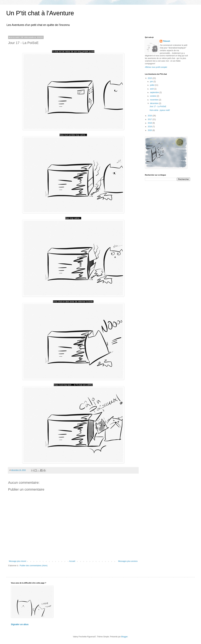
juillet (152, 85)
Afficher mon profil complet (156, 67)
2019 (150, 127)
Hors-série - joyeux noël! (160, 110)
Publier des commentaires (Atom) (33, 566)
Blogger (124, 637)
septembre (155, 92)
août (152, 89)
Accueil (72, 561)
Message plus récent (18, 561)
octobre (153, 96)
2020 (150, 130)
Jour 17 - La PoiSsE (158, 106)
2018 (150, 123)
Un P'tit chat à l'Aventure (40, 13)
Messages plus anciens (128, 561)
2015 (150, 78)
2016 (150, 116)
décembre (154, 103)
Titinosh (166, 41)
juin (152, 82)
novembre (154, 100)
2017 (150, 119)
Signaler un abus (20, 624)
